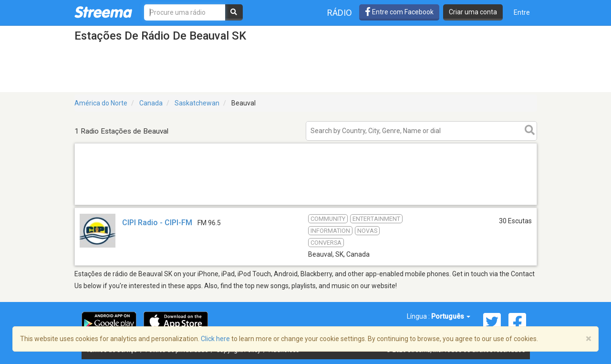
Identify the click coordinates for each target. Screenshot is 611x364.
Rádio (340, 13)
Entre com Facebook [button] (399, 12)
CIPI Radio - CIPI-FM (157, 223)
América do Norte (101, 103)
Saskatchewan (197, 103)
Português (451, 316)
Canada (151, 103)
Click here (215, 339)
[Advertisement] (306, 204)
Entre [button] (522, 12)
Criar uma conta (473, 12)
